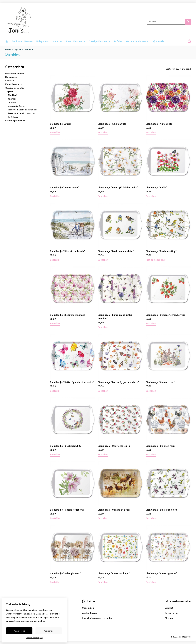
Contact (169, 608)
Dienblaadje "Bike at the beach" (67, 251)
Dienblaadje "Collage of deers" (115, 510)
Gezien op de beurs (137, 41)
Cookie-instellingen (34, 638)
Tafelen (118, 41)
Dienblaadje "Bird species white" (116, 251)
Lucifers (12, 102)
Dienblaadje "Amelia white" (113, 124)
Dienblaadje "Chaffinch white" (66, 446)
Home (8, 50)
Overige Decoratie (99, 41)
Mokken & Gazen (16, 106)
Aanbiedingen (89, 613)
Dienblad (28, 50)
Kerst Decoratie (75, 41)
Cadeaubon (88, 608)
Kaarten (58, 41)
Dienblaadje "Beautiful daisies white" (118, 188)
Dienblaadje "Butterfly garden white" (118, 382)
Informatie (158, 41)
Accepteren (19, 631)
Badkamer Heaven (22, 41)
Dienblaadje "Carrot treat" (161, 382)
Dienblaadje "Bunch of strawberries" (166, 315)
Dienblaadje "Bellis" (156, 188)
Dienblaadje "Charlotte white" (114, 446)
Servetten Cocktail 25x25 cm (22, 110)
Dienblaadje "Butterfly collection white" (72, 382)
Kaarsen (12, 99)
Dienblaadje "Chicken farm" (161, 446)
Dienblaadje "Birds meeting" (161, 251)
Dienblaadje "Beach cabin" (64, 188)
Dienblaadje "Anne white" (160, 124)
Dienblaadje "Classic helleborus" (68, 510)
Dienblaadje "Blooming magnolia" (68, 315)
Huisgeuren (43, 41)
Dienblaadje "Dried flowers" (65, 573)
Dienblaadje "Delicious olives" (162, 510)
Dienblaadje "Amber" (61, 124)
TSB (189, 637)
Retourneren (171, 613)
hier (43, 621)
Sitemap (169, 618)
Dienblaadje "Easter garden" (162, 573)
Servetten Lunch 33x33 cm (21, 113)
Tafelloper (13, 117)
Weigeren (49, 631)
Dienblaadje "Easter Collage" (114, 573)
